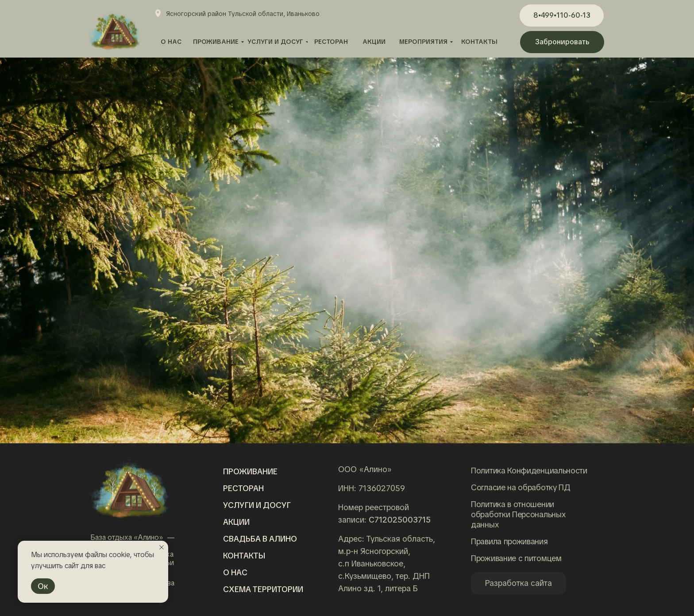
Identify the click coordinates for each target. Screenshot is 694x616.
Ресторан (243, 488)
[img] (129, 489)
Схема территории (263, 589)
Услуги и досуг (257, 505)
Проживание (250, 471)
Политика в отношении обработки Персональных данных (518, 514)
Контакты (244, 556)
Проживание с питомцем (516, 558)
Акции (236, 522)
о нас (235, 572)
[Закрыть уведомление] (162, 547)
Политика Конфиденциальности (529, 471)
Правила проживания (509, 541)
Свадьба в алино (260, 539)
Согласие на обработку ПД (521, 487)
